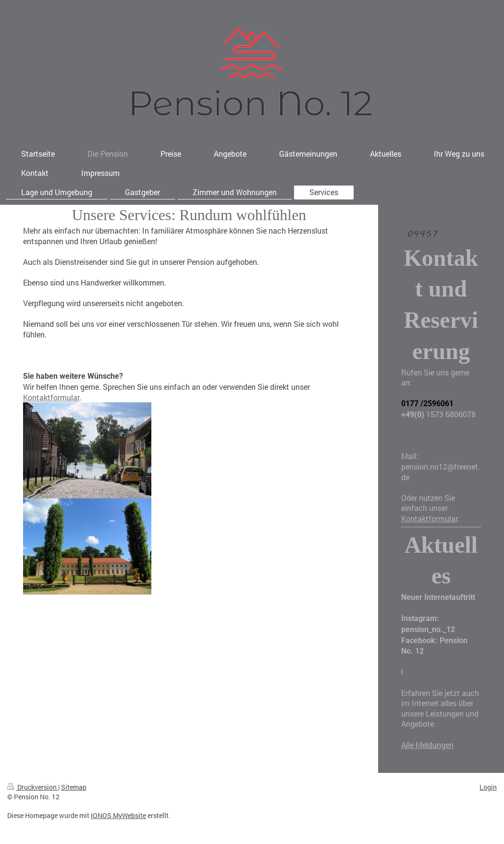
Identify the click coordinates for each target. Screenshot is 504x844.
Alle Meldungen (427, 745)
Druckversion (33, 787)
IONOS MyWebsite (118, 815)
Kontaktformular (51, 397)
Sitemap (74, 787)
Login (488, 787)
